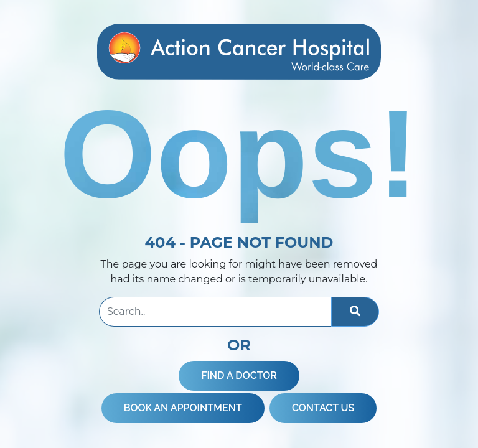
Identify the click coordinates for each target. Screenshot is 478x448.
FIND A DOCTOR (239, 376)
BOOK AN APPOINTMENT (183, 408)
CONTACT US (323, 408)
